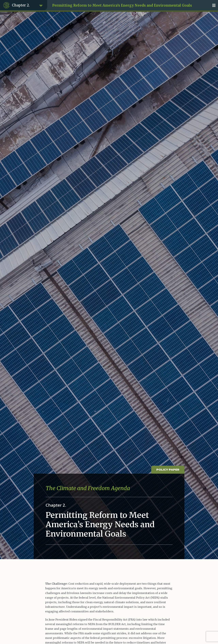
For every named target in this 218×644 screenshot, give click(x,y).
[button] (214, 5)
